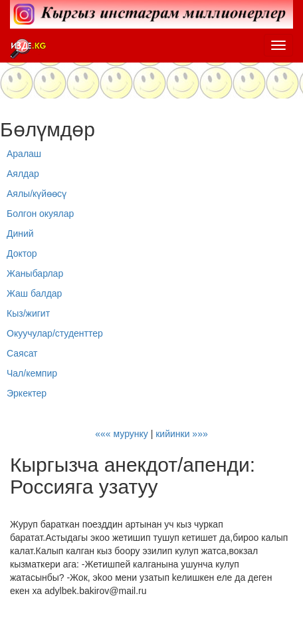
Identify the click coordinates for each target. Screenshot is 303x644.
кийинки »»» (182, 434)
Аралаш (24, 154)
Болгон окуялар (40, 214)
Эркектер (27, 393)
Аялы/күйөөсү (37, 194)
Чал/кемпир (32, 373)
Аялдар (23, 174)
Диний (20, 234)
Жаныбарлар (35, 273)
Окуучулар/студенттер (55, 333)
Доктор (22, 253)
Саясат (22, 353)
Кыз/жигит (28, 313)
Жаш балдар (34, 293)
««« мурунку (122, 434)
